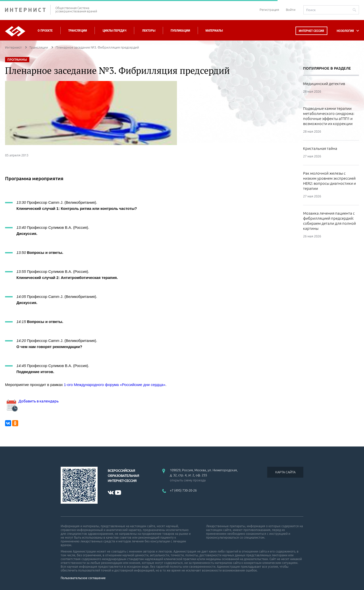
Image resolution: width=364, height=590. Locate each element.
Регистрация (269, 10)
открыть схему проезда (188, 480)
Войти (291, 10)
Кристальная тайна (320, 148)
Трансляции (78, 30)
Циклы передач (114, 30)
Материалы (214, 30)
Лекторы (149, 30)
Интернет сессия (311, 31)
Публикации (180, 30)
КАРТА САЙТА (285, 472)
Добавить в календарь (32, 401)
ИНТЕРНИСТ (28, 10)
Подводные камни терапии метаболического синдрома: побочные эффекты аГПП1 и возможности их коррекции (329, 116)
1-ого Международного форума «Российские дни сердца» (115, 385)
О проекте (45, 30)
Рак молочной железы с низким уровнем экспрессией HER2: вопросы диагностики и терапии (329, 181)
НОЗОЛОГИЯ (345, 31)
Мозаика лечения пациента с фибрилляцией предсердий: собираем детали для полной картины (329, 221)
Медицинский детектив (324, 84)
